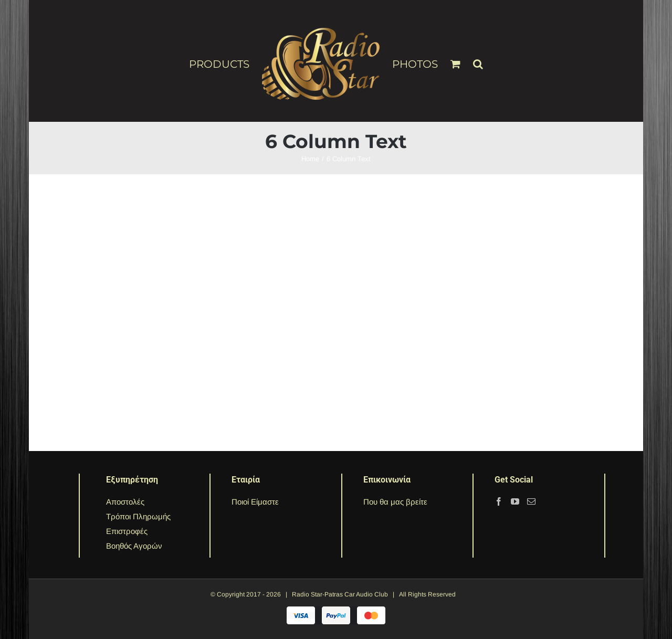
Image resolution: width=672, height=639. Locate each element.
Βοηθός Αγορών (134, 546)
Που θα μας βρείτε (395, 502)
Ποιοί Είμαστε (255, 502)
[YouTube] (515, 501)
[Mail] (531, 501)
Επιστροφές (127, 531)
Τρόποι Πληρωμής (138, 516)
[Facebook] (499, 501)
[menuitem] (225, 64)
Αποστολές (125, 502)
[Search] (478, 59)
